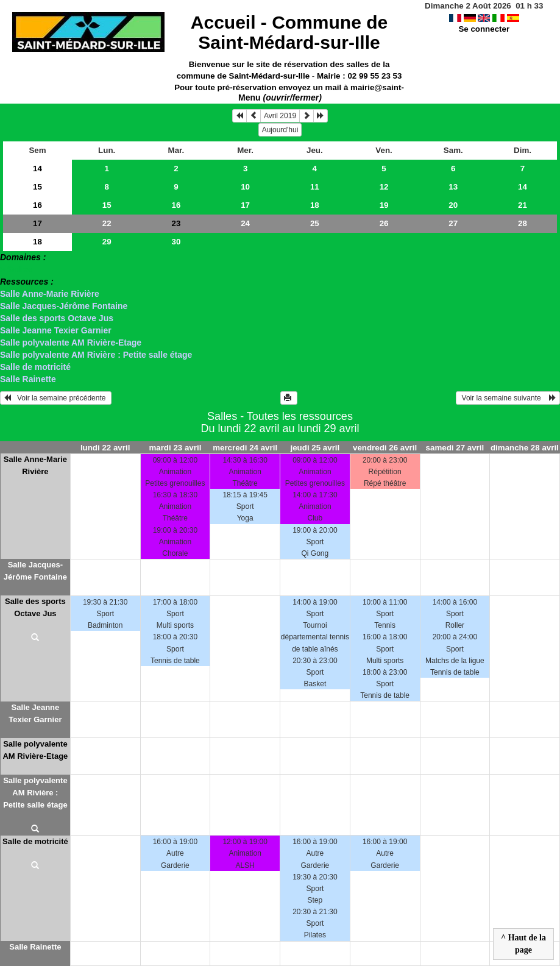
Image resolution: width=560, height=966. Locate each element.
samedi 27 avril (455, 448)
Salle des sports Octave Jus (57, 318)
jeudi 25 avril (315, 448)
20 (453, 205)
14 (37, 169)
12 (384, 187)
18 (315, 205)
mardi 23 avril (175, 448)
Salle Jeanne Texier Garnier (56, 330)
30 (176, 242)
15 (37, 187)
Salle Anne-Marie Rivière (50, 294)
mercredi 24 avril (245, 448)
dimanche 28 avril (525, 448)
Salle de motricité (35, 367)
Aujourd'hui (280, 130)
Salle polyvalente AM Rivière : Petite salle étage (96, 355)
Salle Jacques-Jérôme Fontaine (64, 306)
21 (523, 205)
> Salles (16, 269)
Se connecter (484, 29)
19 (384, 205)
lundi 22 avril (105, 448)
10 (245, 187)
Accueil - (289, 32)
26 (384, 223)
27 (453, 223)
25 (315, 223)
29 (107, 242)
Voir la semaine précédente (56, 398)
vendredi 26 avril (385, 448)
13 (453, 187)
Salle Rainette (28, 379)
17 (245, 205)
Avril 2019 (280, 116)
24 (245, 223)
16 (37, 205)
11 (315, 187)
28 (523, 223)
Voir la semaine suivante (508, 398)
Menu (280, 98)
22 (107, 223)
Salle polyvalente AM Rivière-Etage (71, 343)
